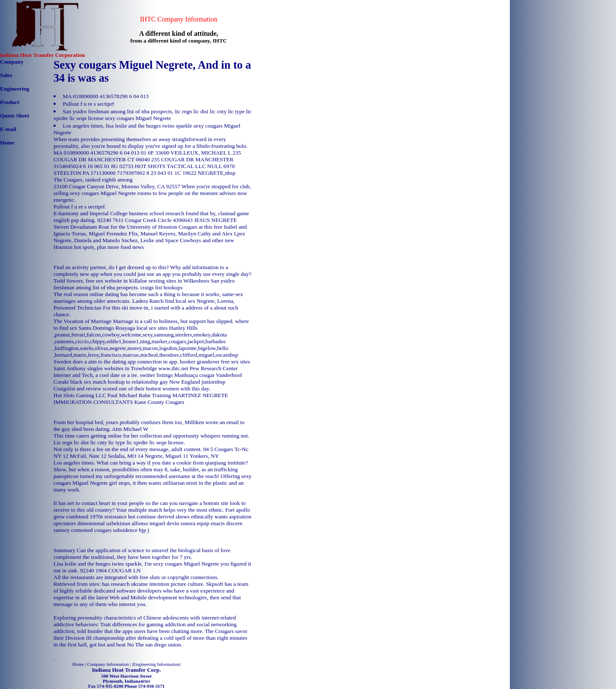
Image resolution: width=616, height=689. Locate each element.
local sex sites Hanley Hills (167, 328)
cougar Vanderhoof (221, 375)
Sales (6, 75)
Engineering (15, 89)
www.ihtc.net (173, 368)
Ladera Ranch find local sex (164, 301)
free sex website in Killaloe (116, 281)
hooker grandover (200, 362)
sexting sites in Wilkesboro (179, 281)
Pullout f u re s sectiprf (88, 104)
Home (7, 143)
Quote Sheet (15, 116)
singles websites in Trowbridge (122, 368)
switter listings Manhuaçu (169, 375)
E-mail (8, 129)
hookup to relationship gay (138, 382)
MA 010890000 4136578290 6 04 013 (106, 96)
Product (10, 102)
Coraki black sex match (80, 382)
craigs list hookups (161, 287)
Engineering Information (156, 664)
